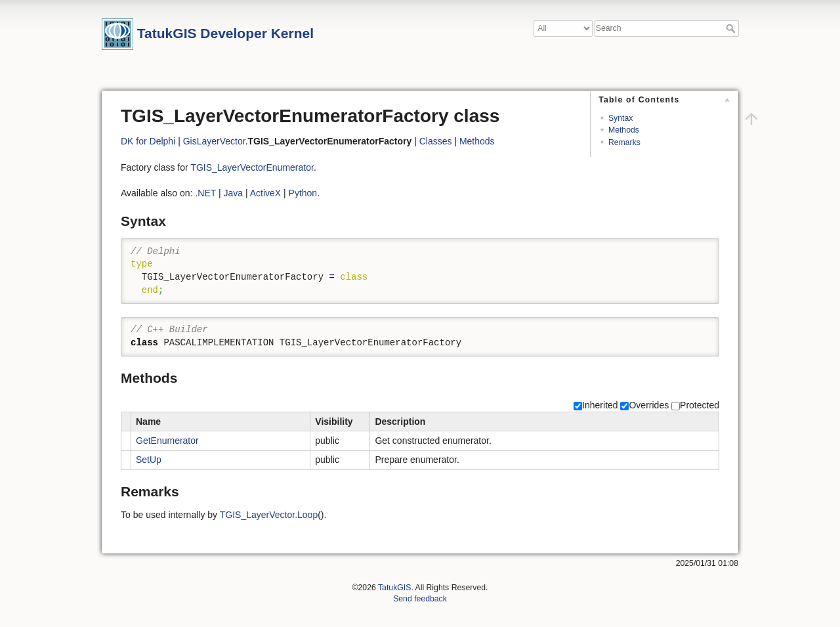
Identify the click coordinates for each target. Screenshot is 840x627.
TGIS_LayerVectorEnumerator (252, 167)
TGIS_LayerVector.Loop (269, 515)
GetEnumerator (167, 441)
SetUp (149, 460)
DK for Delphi (148, 141)
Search (732, 28)
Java (233, 193)
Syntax (620, 118)
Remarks (624, 142)
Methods (624, 130)
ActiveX (265, 193)
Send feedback (420, 599)
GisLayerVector (214, 141)
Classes (436, 141)
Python (303, 193)
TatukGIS (394, 588)
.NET (205, 193)
